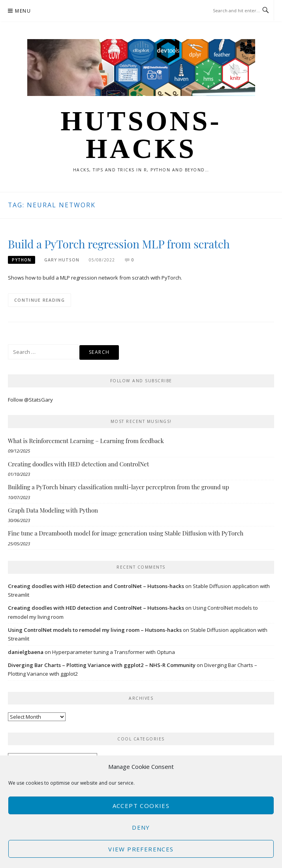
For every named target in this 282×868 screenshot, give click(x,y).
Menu (23, 11)
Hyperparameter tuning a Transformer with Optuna (114, 652)
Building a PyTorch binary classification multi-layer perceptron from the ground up (118, 487)
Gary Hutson (62, 260)
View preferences (141, 849)
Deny (141, 827)
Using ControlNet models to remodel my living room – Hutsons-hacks (95, 630)
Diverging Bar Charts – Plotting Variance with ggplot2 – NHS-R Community (102, 665)
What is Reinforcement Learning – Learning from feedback (86, 441)
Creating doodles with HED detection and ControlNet (78, 464)
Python (22, 260)
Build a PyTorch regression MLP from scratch (119, 244)
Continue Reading (39, 300)
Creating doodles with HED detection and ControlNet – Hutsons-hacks (96, 586)
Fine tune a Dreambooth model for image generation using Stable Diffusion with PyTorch (126, 533)
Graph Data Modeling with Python (53, 510)
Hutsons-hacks (141, 135)
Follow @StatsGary (30, 400)
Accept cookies (141, 806)
